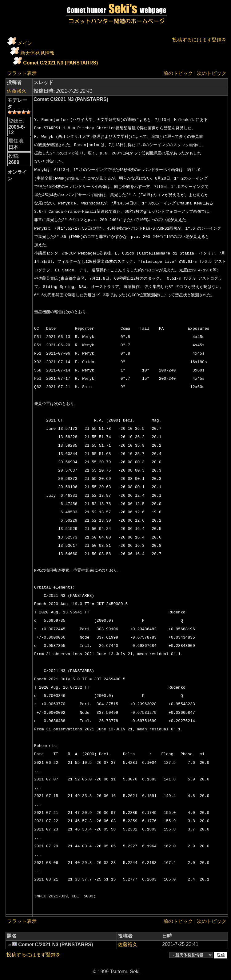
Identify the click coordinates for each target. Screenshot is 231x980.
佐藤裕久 (17, 91)
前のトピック (178, 73)
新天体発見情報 (38, 53)
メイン (25, 43)
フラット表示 (22, 73)
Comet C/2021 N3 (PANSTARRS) (60, 63)
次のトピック (212, 73)
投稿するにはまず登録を (199, 40)
